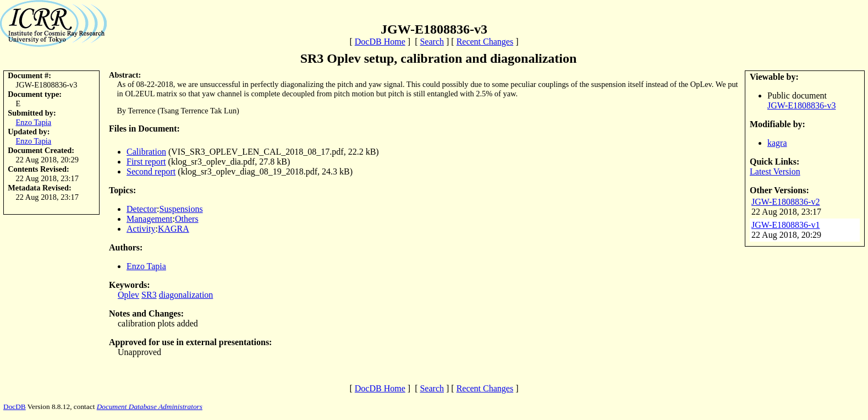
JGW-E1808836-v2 (785, 202)
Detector (142, 209)
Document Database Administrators (150, 407)
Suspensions (181, 209)
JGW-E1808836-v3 (801, 105)
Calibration (146, 152)
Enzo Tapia (34, 122)
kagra (777, 143)
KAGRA (174, 229)
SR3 (149, 295)
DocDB (15, 407)
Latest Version (775, 171)
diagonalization (186, 295)
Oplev (128, 295)
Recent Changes (485, 42)
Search (432, 42)
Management (150, 219)
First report (146, 162)
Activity (141, 229)
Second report (151, 171)
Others (187, 219)
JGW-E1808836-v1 (785, 225)
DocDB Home (380, 42)
